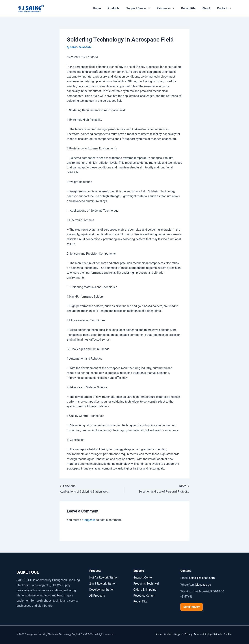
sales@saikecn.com (202, 578)
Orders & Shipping (145, 589)
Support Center (143, 8)
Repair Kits (191, 8)
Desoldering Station (102, 589)
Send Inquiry (192, 607)
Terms (197, 634)
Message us (203, 585)
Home (103, 8)
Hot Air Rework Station (104, 578)
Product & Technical (146, 583)
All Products (97, 595)
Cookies (228, 634)
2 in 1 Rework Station (103, 583)
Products (119, 8)
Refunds (218, 634)
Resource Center (144, 595)
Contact (224, 8)
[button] (153, 8)
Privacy (188, 634)
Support (179, 634)
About (208, 8)
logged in (90, 520)
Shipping (207, 634)
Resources (169, 8)
